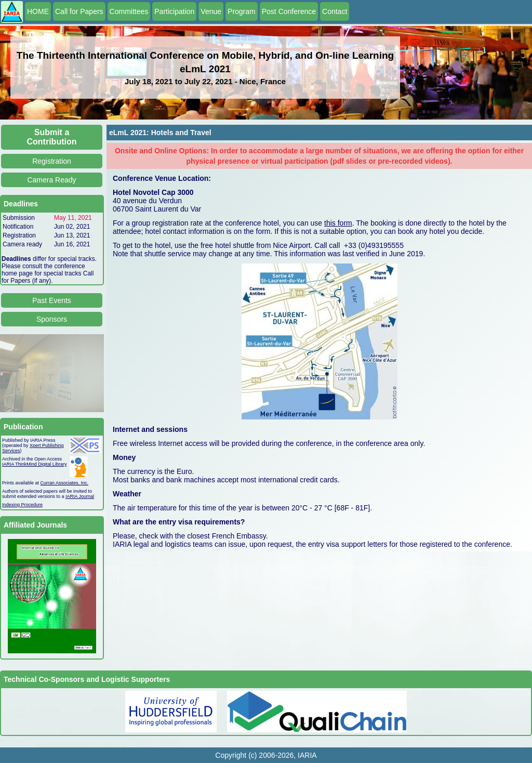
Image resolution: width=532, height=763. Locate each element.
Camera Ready (51, 180)
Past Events (52, 300)
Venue (211, 11)
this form (338, 223)
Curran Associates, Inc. (65, 483)
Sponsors (52, 319)
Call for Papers (79, 11)
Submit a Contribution (52, 137)
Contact (335, 11)
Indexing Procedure (22, 505)
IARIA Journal (80, 496)
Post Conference (289, 11)
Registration (52, 161)
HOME (38, 11)
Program (242, 11)
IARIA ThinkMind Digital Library (34, 464)
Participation (174, 11)
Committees (129, 11)
